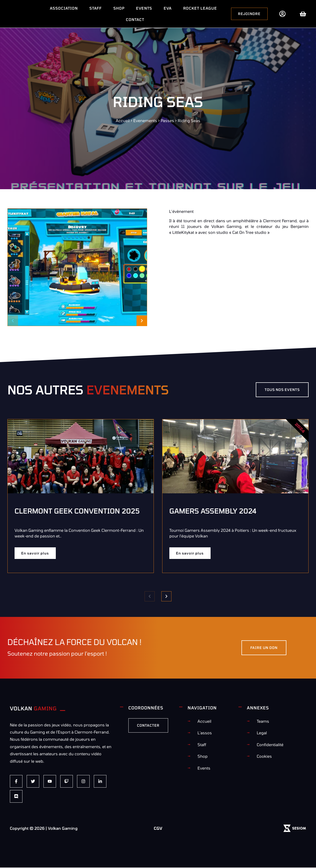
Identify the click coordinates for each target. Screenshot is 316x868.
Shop (119, 8)
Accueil (123, 120)
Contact (135, 19)
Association (64, 8)
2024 (300, 428)
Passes (167, 120)
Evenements (145, 120)
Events (144, 8)
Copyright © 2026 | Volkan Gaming (44, 829)
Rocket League (200, 8)
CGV (158, 829)
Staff (96, 8)
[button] (13, 321)
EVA (168, 8)
